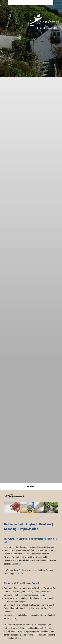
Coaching (17, 564)
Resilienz (45, 554)
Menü (31, 487)
